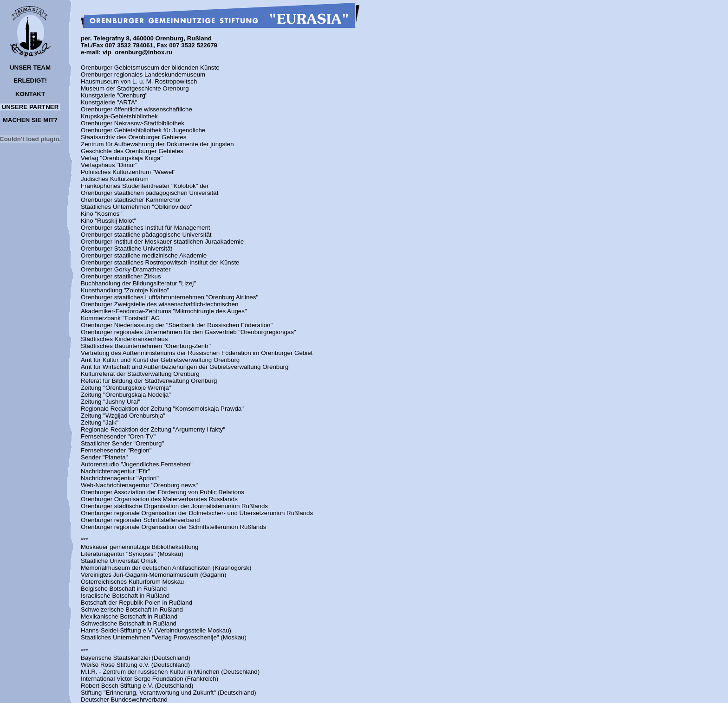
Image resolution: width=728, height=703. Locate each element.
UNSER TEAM (30, 68)
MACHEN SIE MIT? (30, 120)
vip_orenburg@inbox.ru (138, 52)
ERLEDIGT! (30, 81)
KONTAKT (30, 94)
